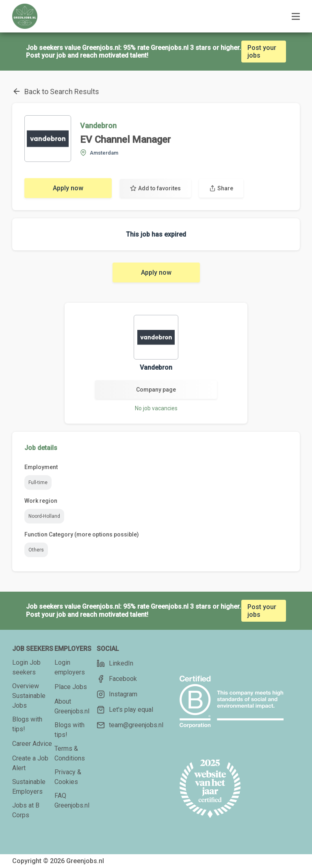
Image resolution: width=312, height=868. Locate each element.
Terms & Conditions (70, 753)
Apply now (68, 188)
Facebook (117, 679)
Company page (156, 390)
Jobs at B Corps (26, 810)
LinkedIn (115, 663)
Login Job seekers (26, 667)
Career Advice (32, 744)
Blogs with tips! (27, 724)
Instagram (117, 694)
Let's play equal (125, 710)
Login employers (70, 667)
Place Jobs (71, 687)
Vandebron (98, 126)
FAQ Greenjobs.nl (72, 800)
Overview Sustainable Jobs (29, 696)
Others (36, 550)
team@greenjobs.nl (130, 725)
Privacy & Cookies (68, 777)
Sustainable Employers (29, 787)
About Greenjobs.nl (72, 706)
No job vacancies (156, 408)
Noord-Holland (44, 516)
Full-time (38, 482)
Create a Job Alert (30, 763)
